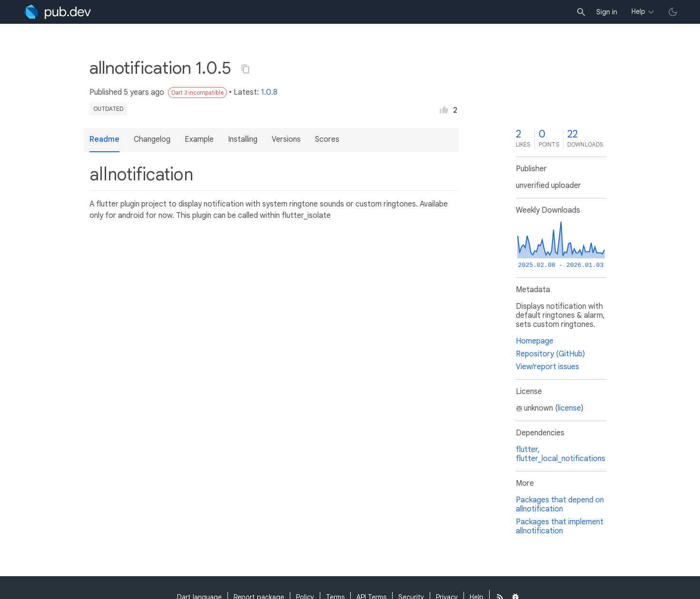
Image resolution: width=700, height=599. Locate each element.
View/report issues (547, 367)
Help (638, 11)
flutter (527, 450)
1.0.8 (269, 92)
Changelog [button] (152, 139)
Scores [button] (327, 139)
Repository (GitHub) (550, 354)
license (569, 408)
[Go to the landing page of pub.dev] (57, 12)
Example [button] (199, 139)
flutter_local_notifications (561, 459)
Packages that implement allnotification (560, 526)
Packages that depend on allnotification (560, 505)
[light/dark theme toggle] (673, 12)
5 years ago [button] (144, 92)
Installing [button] (243, 139)
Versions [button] (286, 139)
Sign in (607, 12)
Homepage (535, 341)
